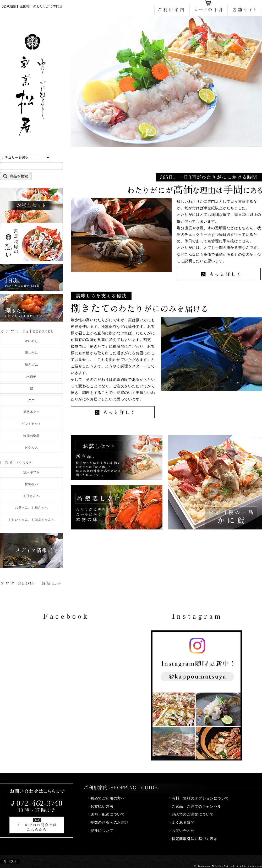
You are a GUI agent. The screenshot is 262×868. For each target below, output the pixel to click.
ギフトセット (31, 424)
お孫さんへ (32, 496)
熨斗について (102, 831)
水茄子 (31, 377)
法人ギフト (32, 472)
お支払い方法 (102, 807)
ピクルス (31, 448)
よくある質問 (183, 823)
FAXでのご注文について (193, 814)
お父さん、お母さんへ (31, 508)
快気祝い (31, 484)
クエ (31, 400)
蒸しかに (31, 353)
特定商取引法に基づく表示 (195, 839)
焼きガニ (31, 365)
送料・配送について (108, 814)
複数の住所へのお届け (110, 823)
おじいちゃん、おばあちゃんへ (31, 520)
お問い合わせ (183, 831)
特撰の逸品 (31, 436)
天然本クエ (32, 412)
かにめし (31, 341)
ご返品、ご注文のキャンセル (196, 807)
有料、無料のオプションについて (200, 798)
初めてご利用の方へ (108, 798)
